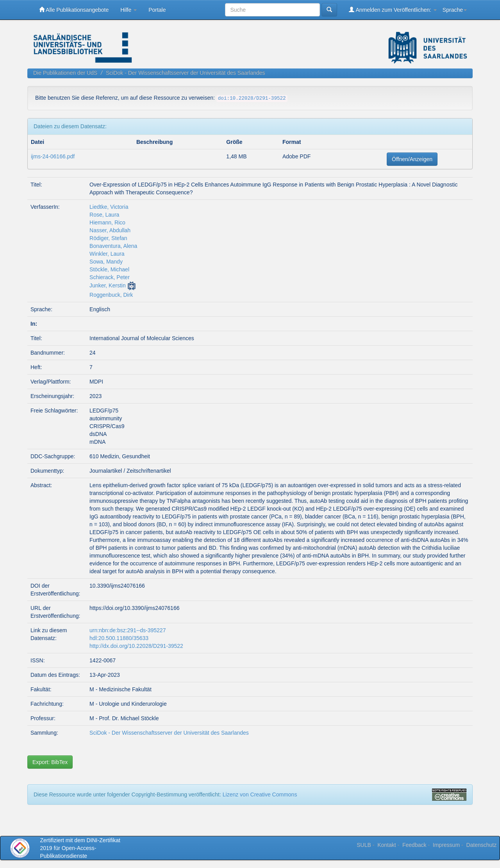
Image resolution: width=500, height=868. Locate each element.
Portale (157, 10)
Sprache (455, 10)
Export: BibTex (50, 762)
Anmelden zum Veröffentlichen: (393, 10)
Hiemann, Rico (107, 222)
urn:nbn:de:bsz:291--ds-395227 (128, 630)
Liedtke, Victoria (109, 207)
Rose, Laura (104, 215)
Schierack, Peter (110, 277)
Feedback (414, 845)
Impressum (446, 845)
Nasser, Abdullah (110, 230)
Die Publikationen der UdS (65, 73)
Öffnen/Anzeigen (412, 159)
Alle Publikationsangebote (74, 10)
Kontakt (387, 845)
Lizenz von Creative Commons (260, 794)
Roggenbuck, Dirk (111, 295)
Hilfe (129, 10)
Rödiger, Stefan (108, 238)
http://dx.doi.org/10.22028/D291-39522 (136, 646)
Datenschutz (481, 845)
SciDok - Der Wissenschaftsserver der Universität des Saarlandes (186, 73)
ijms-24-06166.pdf (53, 156)
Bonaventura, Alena (113, 246)
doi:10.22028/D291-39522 (252, 99)
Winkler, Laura (107, 254)
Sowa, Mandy (106, 262)
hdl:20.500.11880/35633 (119, 638)
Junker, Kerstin (108, 285)
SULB (364, 845)
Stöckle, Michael (109, 269)
